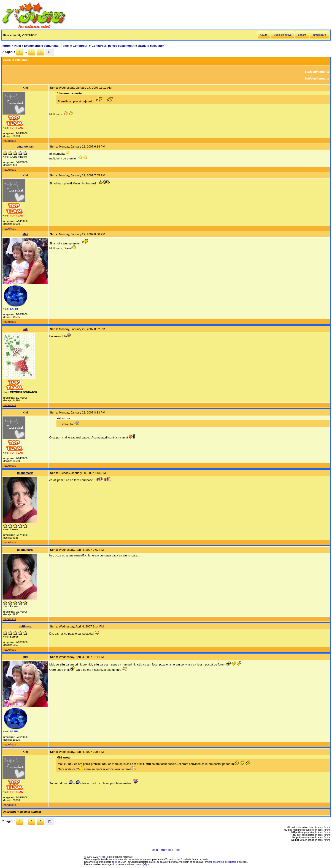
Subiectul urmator (317, 78)
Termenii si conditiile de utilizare (220, 862)
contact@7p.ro (143, 864)
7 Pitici (102, 857)
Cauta (264, 35)
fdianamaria (25, 473)
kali (25, 329)
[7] (50, 52)
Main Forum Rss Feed (166, 850)
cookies (116, 862)
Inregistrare (319, 35)
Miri (25, 234)
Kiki (25, 88)
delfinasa (25, 626)
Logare (302, 35)
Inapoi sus (9, 141)
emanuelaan (25, 146)
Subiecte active (283, 35)
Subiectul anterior (317, 72)
